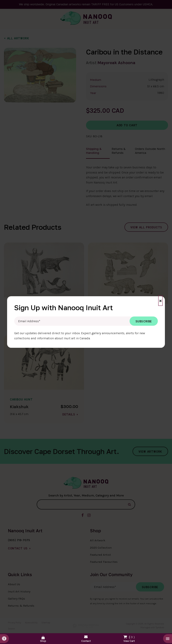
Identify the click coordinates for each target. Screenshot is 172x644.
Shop (43, 641)
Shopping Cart (129, 638)
